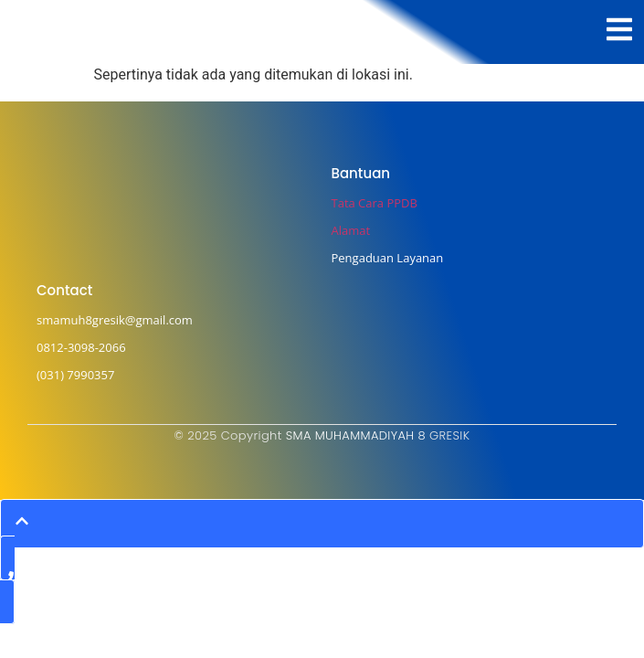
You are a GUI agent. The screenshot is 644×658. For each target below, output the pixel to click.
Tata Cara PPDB (375, 203)
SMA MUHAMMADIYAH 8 (356, 435)
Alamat (351, 230)
